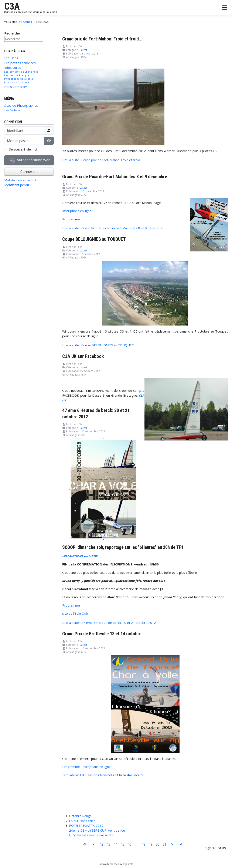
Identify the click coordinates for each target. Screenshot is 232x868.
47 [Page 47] (136, 844)
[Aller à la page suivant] (172, 844)
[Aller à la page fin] (181, 844)
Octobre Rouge (80, 816)
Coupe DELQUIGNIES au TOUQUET (94, 239)
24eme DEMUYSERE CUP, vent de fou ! (98, 830)
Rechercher (13, 33)
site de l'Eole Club (75, 613)
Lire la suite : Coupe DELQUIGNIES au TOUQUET (98, 345)
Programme (71, 605)
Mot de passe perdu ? (20, 180)
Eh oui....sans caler (82, 821)
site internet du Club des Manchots (89, 775)
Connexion (29, 172)
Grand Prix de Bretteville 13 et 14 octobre (102, 634)
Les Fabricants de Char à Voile (21, 72)
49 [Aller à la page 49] (150, 844)
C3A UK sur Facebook (83, 356)
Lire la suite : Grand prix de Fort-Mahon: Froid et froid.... (102, 160)
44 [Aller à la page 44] (115, 844)
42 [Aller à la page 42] (101, 844)
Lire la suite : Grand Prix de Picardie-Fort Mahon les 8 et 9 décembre (112, 228)
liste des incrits (131, 775)
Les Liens (11, 58)
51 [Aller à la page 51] (164, 844)
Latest (83, 50)
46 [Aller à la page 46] (129, 844)
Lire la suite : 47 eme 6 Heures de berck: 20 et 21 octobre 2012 (109, 623)
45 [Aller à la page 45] (122, 844)
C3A (12, 6)
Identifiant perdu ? (18, 185)
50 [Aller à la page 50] (157, 844)
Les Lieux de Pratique (17, 75)
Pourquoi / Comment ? (17, 82)
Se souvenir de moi (23, 149)
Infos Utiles (13, 67)
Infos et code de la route (19, 79)
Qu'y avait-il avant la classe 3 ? (91, 835)
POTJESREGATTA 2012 (86, 825)
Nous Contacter (16, 87)
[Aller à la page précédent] (94, 844)
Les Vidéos (12, 110)
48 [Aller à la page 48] (143, 844)
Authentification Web (30, 160)
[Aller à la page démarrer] (85, 844)
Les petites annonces (20, 63)
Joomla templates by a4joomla (116, 864)
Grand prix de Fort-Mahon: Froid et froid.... (103, 39)
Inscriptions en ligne (77, 211)
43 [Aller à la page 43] (108, 844)
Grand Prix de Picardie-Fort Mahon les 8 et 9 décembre (115, 176)
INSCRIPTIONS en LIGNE (80, 556)
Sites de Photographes (21, 105)
